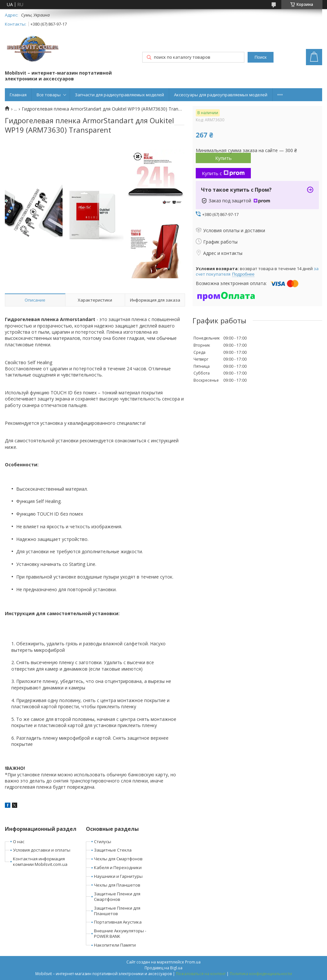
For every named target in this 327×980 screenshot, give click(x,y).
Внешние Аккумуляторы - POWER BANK (120, 933)
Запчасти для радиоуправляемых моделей (119, 95)
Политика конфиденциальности (261, 974)
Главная (18, 95)
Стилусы (103, 842)
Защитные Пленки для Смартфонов (117, 896)
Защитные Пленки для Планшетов (117, 911)
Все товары (49, 95)
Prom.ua (193, 962)
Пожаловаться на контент (201, 974)
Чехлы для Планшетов (117, 885)
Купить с (223, 173)
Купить (223, 158)
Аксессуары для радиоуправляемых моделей (221, 95)
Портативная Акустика (118, 922)
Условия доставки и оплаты (42, 850)
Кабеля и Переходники (118, 867)
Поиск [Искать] (261, 57)
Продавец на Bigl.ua (163, 968)
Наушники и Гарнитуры (118, 876)
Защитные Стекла (113, 850)
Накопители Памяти (115, 945)
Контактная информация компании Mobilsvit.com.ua (40, 861)
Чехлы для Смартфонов (118, 859)
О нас (19, 842)
